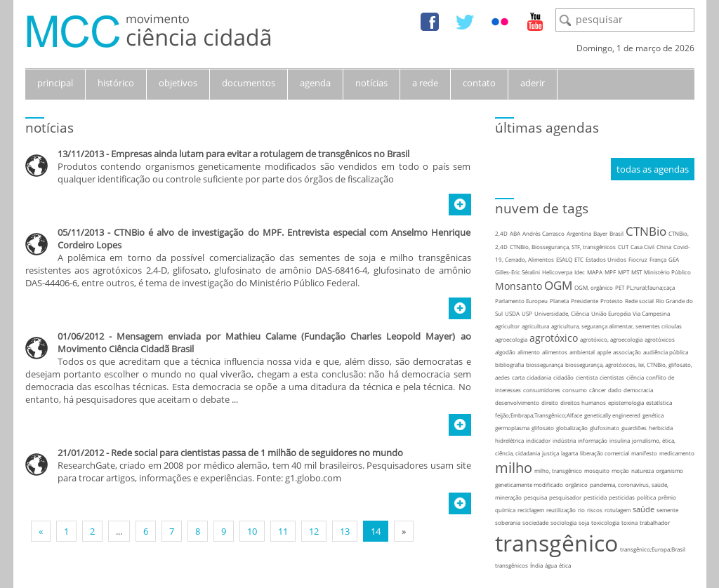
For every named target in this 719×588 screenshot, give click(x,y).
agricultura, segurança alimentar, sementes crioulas (616, 326)
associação (627, 352)
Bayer (600, 233)
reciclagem (531, 510)
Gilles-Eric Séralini (517, 272)
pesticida (595, 497)
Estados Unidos (606, 259)
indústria (564, 440)
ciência (635, 377)
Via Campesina (651, 313)
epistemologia (626, 402)
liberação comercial (605, 453)
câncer (598, 390)
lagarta (569, 453)
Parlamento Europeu (521, 301)
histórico (116, 83)
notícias (371, 83)
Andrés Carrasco (543, 233)
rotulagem (618, 510)
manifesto (644, 453)
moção (620, 470)
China (664, 247)
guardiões (634, 428)
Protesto (612, 301)
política (646, 497)
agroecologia (511, 339)
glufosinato (605, 428)
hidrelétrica (509, 440)
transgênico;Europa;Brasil (653, 549)
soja (584, 522)
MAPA (595, 272)
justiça (550, 453)
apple (604, 352)
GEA (674, 259)
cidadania (539, 377)
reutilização (561, 510)
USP (527, 313)
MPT (624, 272)
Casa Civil (642, 247)
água (551, 565)
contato (479, 83)
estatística (659, 402)
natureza (642, 470)
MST (636, 272)
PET (620, 287)
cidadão (563, 377)
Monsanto (519, 286)
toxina (629, 522)
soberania (508, 522)
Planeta (559, 301)
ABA (515, 233)
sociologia (563, 522)
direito (550, 402)
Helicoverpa (557, 272)
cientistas (612, 377)
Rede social (639, 301)
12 (314, 531)
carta (518, 377)
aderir (533, 83)
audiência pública (666, 352)
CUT (623, 247)
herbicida (661, 428)
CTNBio (646, 231)
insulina (620, 440)
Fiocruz (638, 259)
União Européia (611, 313)
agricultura (535, 326)
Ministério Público (667, 272)
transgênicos (512, 565)
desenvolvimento (517, 402)
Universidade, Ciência (562, 313)
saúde (644, 509)
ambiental (582, 352)
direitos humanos (583, 402)
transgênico (556, 543)
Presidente (585, 301)
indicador (538, 440)
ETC (579, 259)
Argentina (579, 233)
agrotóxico (554, 338)
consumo (575, 390)
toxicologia (605, 522)
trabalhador (655, 522)
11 (283, 531)
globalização (572, 428)
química (505, 510)
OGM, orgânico (594, 287)
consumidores (542, 390)
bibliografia (509, 365)
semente (667, 510)
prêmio (667, 497)
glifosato (543, 428)
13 (345, 531)
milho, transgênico (558, 470)
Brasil (616, 233)
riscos (595, 510)
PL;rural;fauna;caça (651, 287)
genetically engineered (612, 415)
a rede (425, 83)
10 (252, 531)
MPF (610, 272)
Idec (580, 272)
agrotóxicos (660, 339)
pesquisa (535, 497)
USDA (512, 313)
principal (55, 83)
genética (653, 415)
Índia (536, 565)
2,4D (501, 233)
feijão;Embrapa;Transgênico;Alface (539, 415)
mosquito (597, 470)
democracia (638, 390)
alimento (529, 352)
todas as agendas (653, 169)
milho (514, 468)
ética (565, 565)
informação (593, 440)
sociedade (535, 522)
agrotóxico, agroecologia (611, 339)
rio (581, 510)
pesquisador (565, 497)
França (658, 259)
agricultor (507, 326)
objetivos (178, 83)
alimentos (555, 352)
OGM (558, 285)
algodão (505, 352)
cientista (587, 377)
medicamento (677, 453)
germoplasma (512, 428)
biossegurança (545, 365)
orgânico (576, 485)
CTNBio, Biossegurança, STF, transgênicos (563, 247)
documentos (249, 83)
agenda (315, 83)
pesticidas (622, 497)
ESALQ (564, 259)
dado (615, 390)
